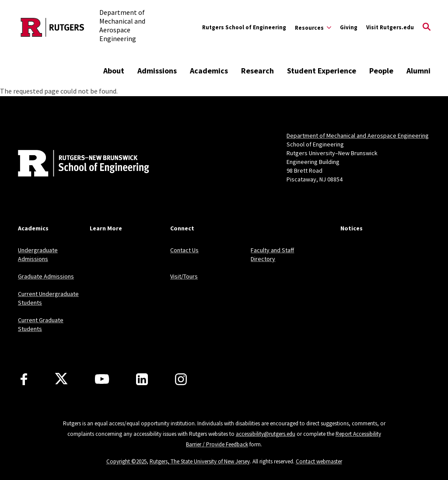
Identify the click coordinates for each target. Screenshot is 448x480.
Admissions (157, 71)
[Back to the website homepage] (52, 27)
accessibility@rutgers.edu (266, 434)
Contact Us (184, 250)
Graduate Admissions (46, 276)
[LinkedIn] (142, 379)
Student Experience (322, 71)
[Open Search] (427, 28)
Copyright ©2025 (126, 461)
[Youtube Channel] (102, 379)
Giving (349, 27)
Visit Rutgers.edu (390, 27)
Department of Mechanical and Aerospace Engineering (358, 136)
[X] (61, 379)
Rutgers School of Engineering (244, 27)
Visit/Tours (184, 276)
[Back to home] (76, 164)
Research (257, 71)
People (381, 71)
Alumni (418, 71)
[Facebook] (24, 379)
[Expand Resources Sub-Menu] (313, 28)
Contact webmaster (319, 461)
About (114, 71)
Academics (209, 71)
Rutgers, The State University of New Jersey (200, 461)
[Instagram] (181, 379)
